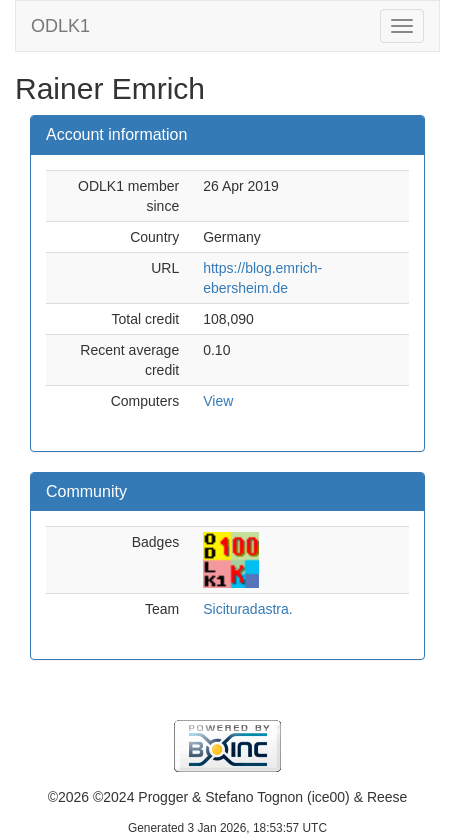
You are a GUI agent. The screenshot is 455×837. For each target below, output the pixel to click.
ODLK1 (60, 26)
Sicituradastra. (247, 609)
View (218, 401)
